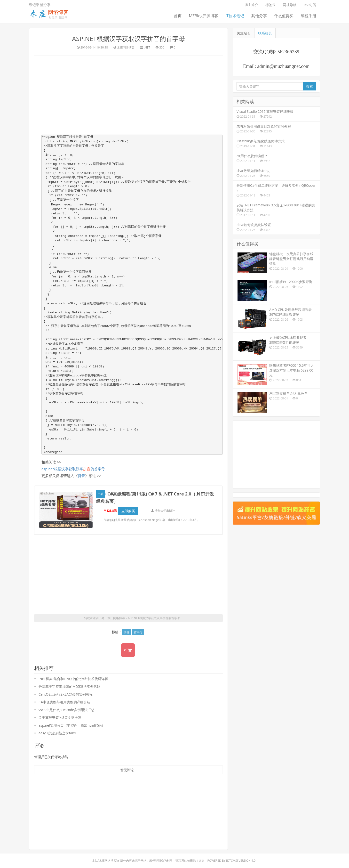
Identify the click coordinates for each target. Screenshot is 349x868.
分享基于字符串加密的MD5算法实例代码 (69, 684)
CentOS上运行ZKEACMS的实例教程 (66, 692)
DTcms (232, 858)
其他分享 (259, 16)
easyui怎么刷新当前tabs (57, 730)
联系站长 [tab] (265, 33)
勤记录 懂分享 (40, 5)
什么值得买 (284, 16)
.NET (147, 47)
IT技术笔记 (235, 16)
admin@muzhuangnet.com (283, 66)
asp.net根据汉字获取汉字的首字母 (73, 469)
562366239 (288, 52)
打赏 (128, 648)
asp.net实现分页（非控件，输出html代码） (72, 723)
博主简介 (251, 5)
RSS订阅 (310, 5)
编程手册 (309, 16)
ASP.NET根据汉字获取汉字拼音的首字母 (128, 39)
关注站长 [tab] (244, 33)
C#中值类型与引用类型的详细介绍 (64, 699)
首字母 (138, 629)
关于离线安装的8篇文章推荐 (60, 715)
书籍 (101, 494)
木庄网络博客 (116, 615)
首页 (178, 16)
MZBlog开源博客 (203, 16)
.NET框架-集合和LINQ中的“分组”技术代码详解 (73, 676)
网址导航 (290, 5)
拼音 (81, 476)
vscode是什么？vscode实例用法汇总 (66, 707)
